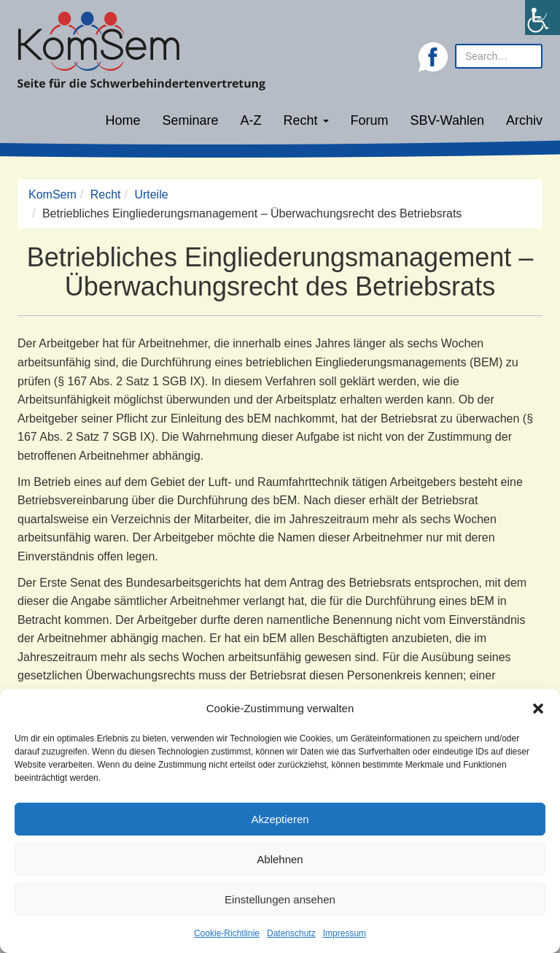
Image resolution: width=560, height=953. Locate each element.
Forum (370, 120)
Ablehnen (280, 859)
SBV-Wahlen (447, 120)
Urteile (151, 194)
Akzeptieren (280, 819)
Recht (306, 120)
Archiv (524, 120)
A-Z (251, 120)
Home (122, 120)
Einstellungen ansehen (280, 899)
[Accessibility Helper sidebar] (542, 18)
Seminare (191, 120)
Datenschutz (291, 933)
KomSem (52, 194)
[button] (538, 709)
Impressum (345, 933)
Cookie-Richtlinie (227, 933)
